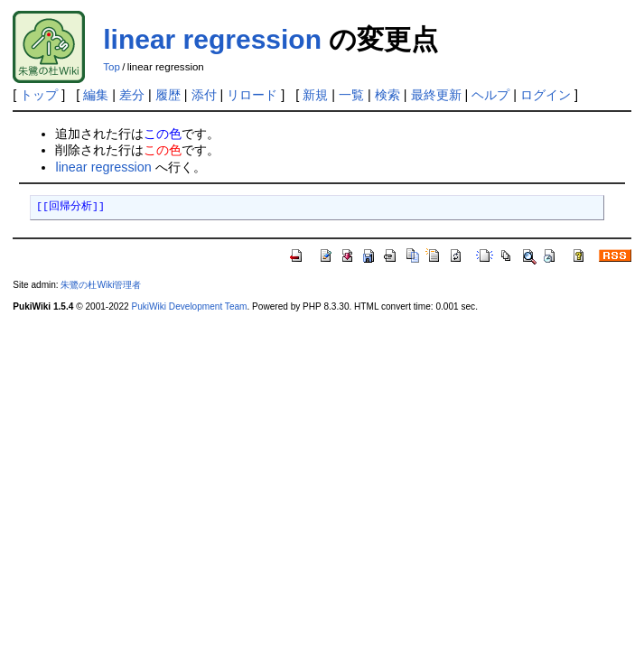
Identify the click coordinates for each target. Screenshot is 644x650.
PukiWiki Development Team (189, 306)
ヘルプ (490, 95)
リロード (252, 95)
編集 (96, 95)
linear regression (212, 39)
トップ (39, 95)
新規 (315, 95)
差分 (132, 95)
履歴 (168, 95)
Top (112, 67)
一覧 (351, 95)
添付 (204, 95)
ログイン (546, 95)
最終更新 (436, 95)
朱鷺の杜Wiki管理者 (101, 285)
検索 (387, 95)
